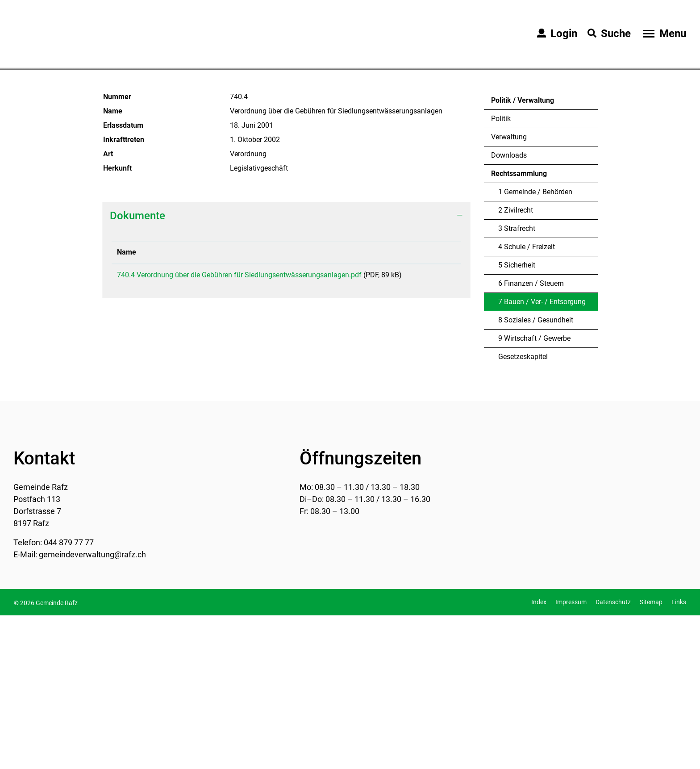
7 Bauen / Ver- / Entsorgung (542, 458)
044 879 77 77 (69, 696)
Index (539, 756)
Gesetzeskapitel (523, 510)
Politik (501, 272)
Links (679, 756)
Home (110, 210)
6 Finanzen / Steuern (531, 437)
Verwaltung (509, 290)
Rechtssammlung (519, 327)
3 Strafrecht (517, 382)
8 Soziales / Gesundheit (536, 474)
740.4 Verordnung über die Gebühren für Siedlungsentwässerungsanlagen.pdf (239, 428)
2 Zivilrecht (516, 364)
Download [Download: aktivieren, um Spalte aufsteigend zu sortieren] (434, 405)
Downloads (509, 309)
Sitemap (651, 756)
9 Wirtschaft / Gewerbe (534, 492)
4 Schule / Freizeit (527, 400)
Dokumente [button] (137, 369)
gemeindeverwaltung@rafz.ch (92, 708)
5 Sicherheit (517, 419)
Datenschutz (613, 756)
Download (437, 430)
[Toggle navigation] (663, 33)
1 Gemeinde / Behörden (535, 345)
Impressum (571, 756)
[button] (163, 211)
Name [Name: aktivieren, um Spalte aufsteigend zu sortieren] (127, 405)
